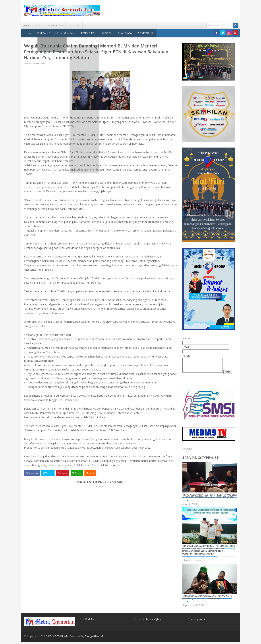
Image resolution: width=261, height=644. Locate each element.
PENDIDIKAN (86, 33)
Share (77, 473)
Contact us (74, 25)
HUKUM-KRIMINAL (63, 33)
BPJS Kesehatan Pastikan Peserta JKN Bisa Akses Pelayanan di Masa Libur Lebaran (210, 498)
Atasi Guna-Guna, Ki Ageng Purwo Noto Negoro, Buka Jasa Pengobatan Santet (207, 600)
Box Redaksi (87, 621)
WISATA (104, 33)
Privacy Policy (55, 25)
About (39, 25)
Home (27, 25)
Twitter (48, 473)
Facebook (32, 473)
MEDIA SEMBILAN (57, 638)
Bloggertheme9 (94, 638)
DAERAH (42, 33)
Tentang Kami (196, 621)
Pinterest (63, 473)
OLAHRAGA (121, 33)
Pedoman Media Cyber (148, 621)
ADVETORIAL (141, 33)
